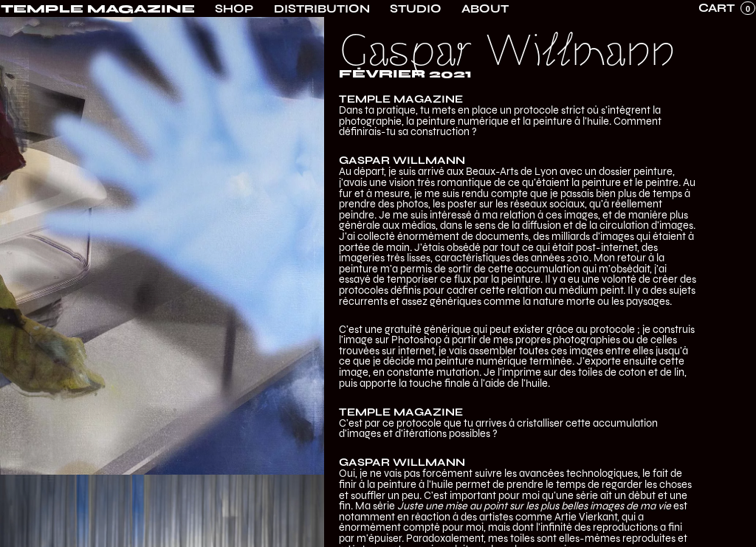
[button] (727, 8)
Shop (234, 9)
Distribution (322, 9)
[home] (98, 9)
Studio (416, 9)
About (485, 9)
